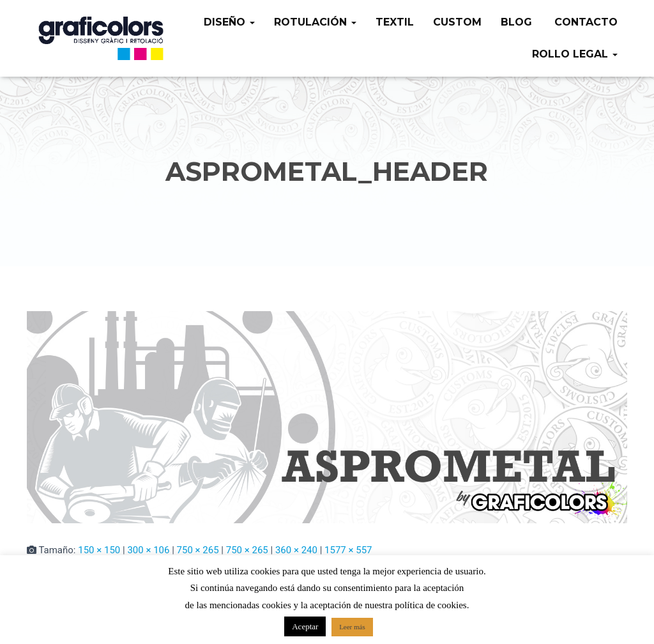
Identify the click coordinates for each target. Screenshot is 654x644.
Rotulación (315, 22)
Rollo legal (575, 54)
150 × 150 (99, 550)
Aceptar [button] (305, 626)
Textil (395, 22)
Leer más (352, 627)
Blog (516, 22)
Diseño (229, 22)
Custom (457, 22)
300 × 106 (148, 550)
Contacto (584, 22)
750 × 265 (198, 550)
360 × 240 (296, 550)
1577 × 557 (348, 550)
